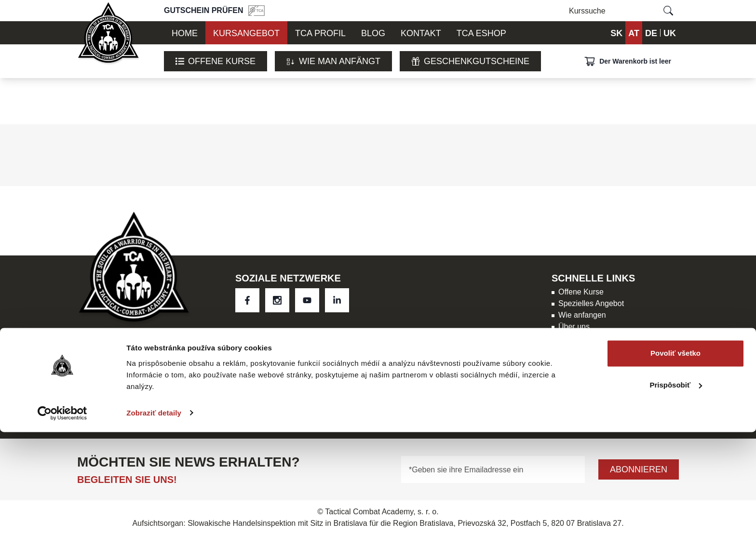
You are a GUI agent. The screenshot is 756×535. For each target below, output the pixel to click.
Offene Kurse (216, 61)
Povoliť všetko (675, 457)
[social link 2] (307, 300)
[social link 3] (337, 300)
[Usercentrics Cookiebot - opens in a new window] (62, 516)
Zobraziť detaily (154, 516)
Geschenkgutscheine (470, 61)
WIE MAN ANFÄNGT (333, 61)
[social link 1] (277, 300)
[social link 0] (247, 300)
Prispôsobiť (676, 488)
